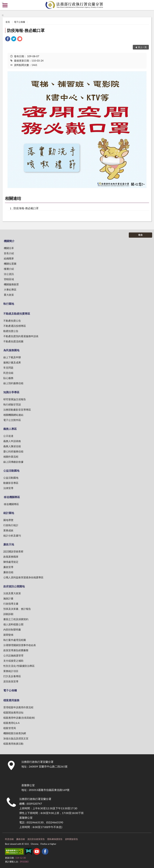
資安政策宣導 (11, 681)
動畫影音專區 (11, 483)
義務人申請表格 (12, 441)
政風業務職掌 (11, 557)
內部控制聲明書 (12, 630)
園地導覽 (8, 520)
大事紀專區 (10, 290)
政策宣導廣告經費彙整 (16, 650)
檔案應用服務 (11, 700)
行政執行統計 (11, 525)
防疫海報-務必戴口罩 (26, 30)
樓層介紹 (9, 269)
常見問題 (8, 368)
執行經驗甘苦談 (12, 404)
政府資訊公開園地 (14, 586)
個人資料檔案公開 (13, 624)
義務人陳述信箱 (12, 446)
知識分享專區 (11, 392)
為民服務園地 (11, 350)
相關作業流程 (11, 457)
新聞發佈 (8, 635)
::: (3, 3)
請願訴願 (8, 614)
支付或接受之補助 (13, 661)
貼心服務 (8, 378)
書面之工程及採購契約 (16, 619)
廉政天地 (9, 544)
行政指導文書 (11, 604)
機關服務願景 (11, 284)
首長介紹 (9, 253)
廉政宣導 (8, 567)
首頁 (8, 22)
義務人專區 (10, 429)
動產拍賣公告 (11, 331)
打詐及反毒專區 (12, 676)
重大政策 (9, 295)
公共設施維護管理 (13, 655)
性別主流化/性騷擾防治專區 (19, 666)
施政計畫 (8, 598)
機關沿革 (9, 248)
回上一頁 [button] (142, 47)
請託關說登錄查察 (13, 551)
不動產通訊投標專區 (15, 326)
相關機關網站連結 (13, 415)
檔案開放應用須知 (13, 712)
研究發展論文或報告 (15, 399)
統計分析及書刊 (12, 536)
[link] (8, 39)
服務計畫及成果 (12, 362)
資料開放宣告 (71, 839)
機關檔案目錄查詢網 (15, 733)
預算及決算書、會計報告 (17, 609)
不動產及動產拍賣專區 (17, 314)
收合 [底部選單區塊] (140, 235)
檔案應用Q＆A (11, 723)
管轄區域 (9, 279)
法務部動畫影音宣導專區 (17, 410)
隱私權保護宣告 (55, 839)
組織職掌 (9, 258)
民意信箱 (8, 373)
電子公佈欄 (19, 22)
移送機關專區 (12, 497)
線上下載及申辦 (12, 357)
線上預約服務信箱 (13, 383)
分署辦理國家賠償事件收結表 (20, 645)
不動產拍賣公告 (12, 321)
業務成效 (8, 530)
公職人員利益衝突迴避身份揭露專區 (23, 577)
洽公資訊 (9, 274)
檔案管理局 (10, 728)
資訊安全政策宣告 (36, 839)
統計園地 (9, 513)
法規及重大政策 (12, 593)
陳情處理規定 (11, 562)
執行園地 (9, 304)
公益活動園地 (11, 471)
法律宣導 (8, 488)
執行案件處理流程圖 (15, 640)
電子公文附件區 (12, 420)
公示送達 (8, 436)
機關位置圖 (10, 264)
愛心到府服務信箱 (13, 451)
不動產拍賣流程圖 (13, 341)
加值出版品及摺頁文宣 (16, 738)
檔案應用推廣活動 (13, 744)
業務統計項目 (11, 671)
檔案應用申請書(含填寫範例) (19, 718)
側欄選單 (5, 5)
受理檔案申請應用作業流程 (18, 707)
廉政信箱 (8, 572)
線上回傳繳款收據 (13, 462)
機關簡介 (9, 241)
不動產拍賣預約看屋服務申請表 (21, 336)
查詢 (149, 5)
